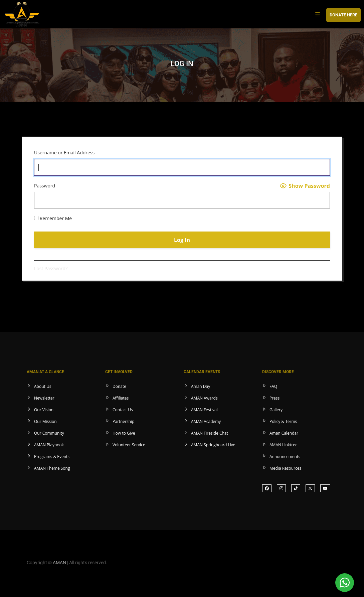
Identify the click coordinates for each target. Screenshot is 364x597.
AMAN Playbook (49, 445)
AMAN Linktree (284, 445)
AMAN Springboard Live (213, 445)
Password (45, 186)
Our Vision (44, 410)
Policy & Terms (283, 421)
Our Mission (45, 421)
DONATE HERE (343, 15)
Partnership (124, 421)
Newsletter (44, 398)
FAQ (273, 386)
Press (275, 398)
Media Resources (285, 468)
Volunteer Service (129, 445)
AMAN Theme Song (52, 468)
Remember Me (53, 218)
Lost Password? (51, 268)
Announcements (285, 457)
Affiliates (121, 398)
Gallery (276, 410)
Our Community (49, 433)
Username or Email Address (64, 153)
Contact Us (123, 410)
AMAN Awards (204, 398)
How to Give (124, 433)
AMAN (59, 563)
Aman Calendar (284, 433)
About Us (43, 386)
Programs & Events (52, 457)
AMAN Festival (204, 410)
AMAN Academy (206, 421)
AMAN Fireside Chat (210, 433)
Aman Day (201, 386)
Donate (119, 386)
